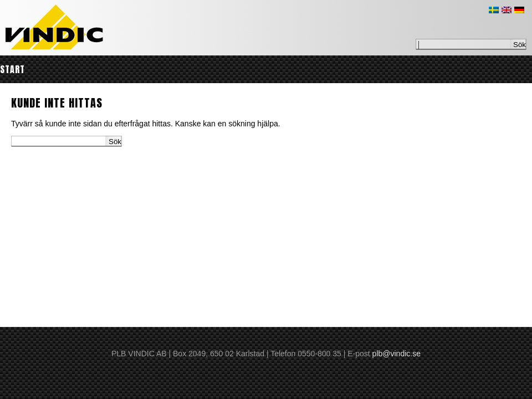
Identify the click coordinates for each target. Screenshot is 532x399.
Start (12, 69)
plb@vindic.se (397, 354)
